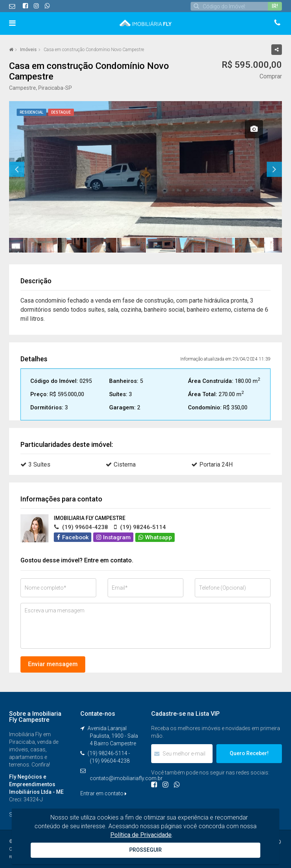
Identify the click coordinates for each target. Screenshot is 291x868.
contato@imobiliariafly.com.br (126, 778)
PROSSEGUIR (145, 850)
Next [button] (274, 169)
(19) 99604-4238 (110, 761)
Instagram (113, 537)
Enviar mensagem (53, 664)
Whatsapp (155, 537)
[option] (145, 169)
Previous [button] (17, 169)
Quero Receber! (249, 753)
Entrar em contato (103, 793)
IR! (275, 6)
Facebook (73, 537)
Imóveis (28, 50)
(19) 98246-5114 (107, 753)
